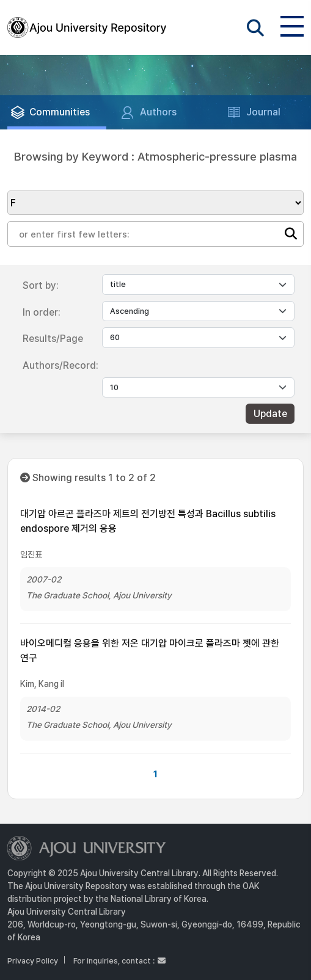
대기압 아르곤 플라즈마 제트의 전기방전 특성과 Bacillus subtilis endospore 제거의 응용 (148, 521)
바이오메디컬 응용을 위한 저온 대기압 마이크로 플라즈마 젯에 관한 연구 (150, 651)
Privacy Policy (33, 961)
